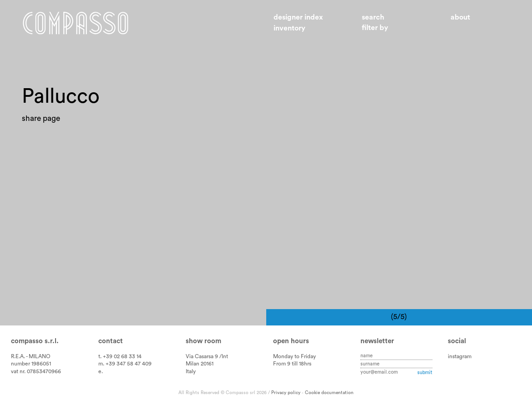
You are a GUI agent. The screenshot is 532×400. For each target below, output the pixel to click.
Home (76, 23)
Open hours (291, 341)
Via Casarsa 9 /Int (207, 356)
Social (457, 341)
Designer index (298, 17)
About (460, 17)
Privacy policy (286, 393)
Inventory (289, 28)
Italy (191, 371)
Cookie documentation (329, 393)
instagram (460, 356)
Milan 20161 (200, 364)
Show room (203, 341)
